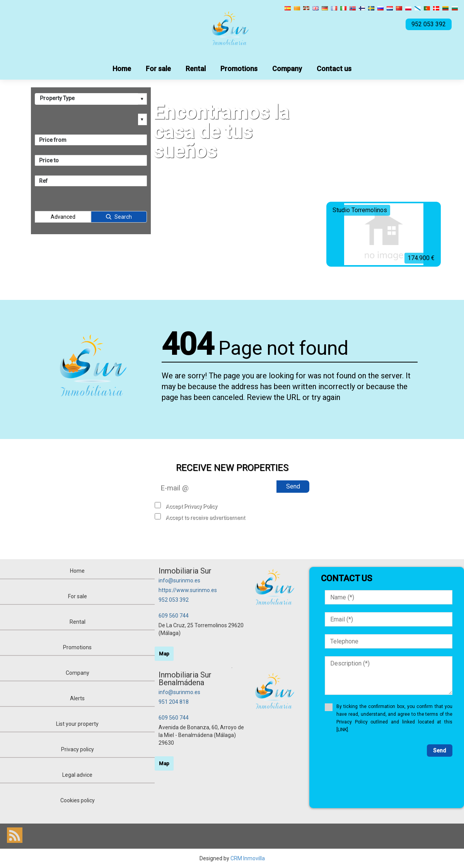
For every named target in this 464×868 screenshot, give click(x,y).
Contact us (334, 69)
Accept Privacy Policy (191, 506)
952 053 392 (174, 600)
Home (122, 69)
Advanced (63, 217)
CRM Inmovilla (248, 858)
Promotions (239, 69)
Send (293, 486)
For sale (158, 69)
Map (164, 654)
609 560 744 (174, 616)
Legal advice (77, 775)
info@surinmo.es (179, 580)
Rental (196, 69)
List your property (77, 724)
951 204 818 (174, 702)
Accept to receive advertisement (205, 517)
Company (287, 69)
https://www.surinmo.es (188, 590)
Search (123, 217)
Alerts (77, 698)
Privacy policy (78, 749)
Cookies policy (78, 800)
